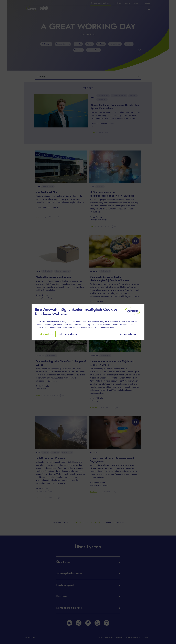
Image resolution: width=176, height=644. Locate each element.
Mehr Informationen (68, 334)
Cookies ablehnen (128, 334)
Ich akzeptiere (46, 334)
